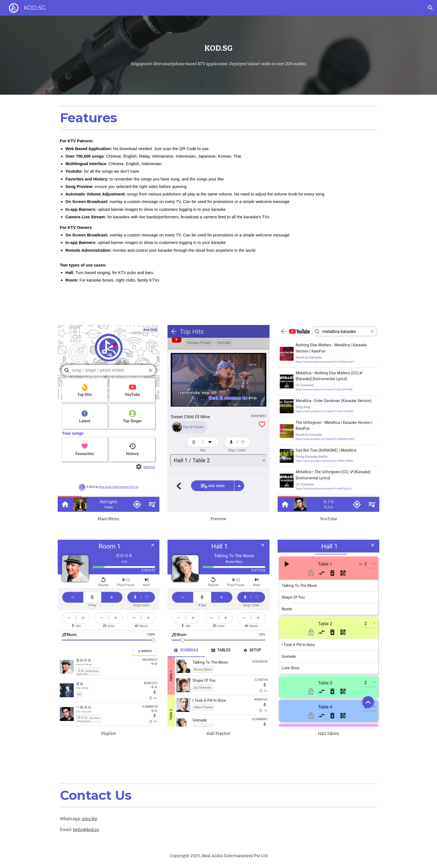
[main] (219, 48)
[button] (430, 8)
